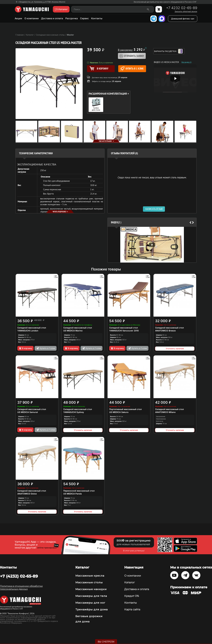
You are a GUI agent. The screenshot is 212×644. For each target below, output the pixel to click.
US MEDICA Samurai (28, 412)
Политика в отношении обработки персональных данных (21, 588)
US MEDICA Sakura (119, 412)
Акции (18, 18)
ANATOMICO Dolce (27, 494)
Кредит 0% (132, 596)
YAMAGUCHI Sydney (74, 412)
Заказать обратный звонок (186, 11)
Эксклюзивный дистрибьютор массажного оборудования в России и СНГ (165, 2)
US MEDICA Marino (73, 331)
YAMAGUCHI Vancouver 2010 (124, 331)
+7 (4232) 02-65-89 (19, 576)
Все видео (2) (187, 62)
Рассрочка (72, 18)
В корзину (25, 348)
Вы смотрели (106, 642)
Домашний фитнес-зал (183, 19)
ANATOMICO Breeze (165, 331)
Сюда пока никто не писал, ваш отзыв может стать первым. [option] (152, 177)
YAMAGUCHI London (28, 331)
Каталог (129, 582)
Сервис (84, 18)
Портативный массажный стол (125, 409)
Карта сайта (132, 609)
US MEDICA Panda (73, 494)
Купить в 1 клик (132, 69)
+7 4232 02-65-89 (182, 8)
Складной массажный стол (32, 328)
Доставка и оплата (52, 18)
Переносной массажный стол (79, 491)
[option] (152, 245)
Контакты (97, 18)
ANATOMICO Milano (165, 412)
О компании (32, 18)
